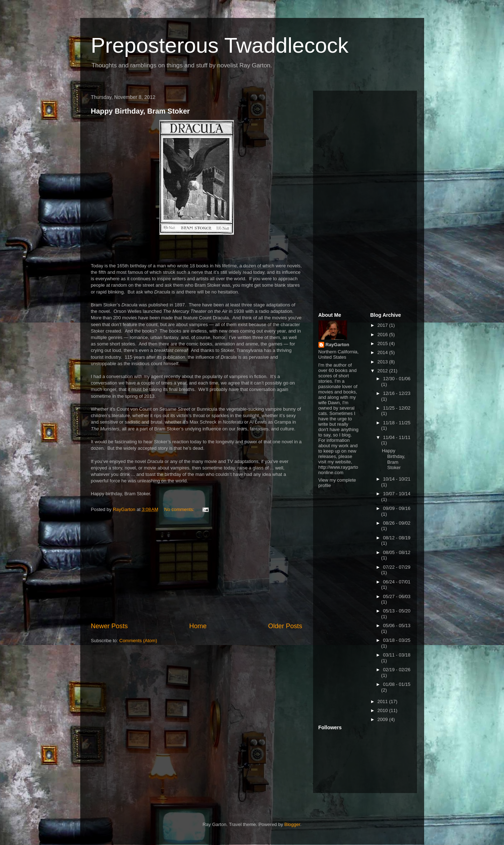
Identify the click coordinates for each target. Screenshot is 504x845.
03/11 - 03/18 (397, 655)
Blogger (292, 824)
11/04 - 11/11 (397, 437)
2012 (383, 371)
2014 (383, 352)
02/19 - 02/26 (397, 670)
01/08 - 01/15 (397, 684)
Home (198, 626)
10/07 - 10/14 (397, 494)
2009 (383, 719)
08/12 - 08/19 (397, 538)
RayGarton (337, 345)
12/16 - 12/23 (397, 393)
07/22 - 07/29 (397, 567)
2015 (383, 343)
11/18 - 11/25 (397, 423)
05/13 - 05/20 (397, 611)
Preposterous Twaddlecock (220, 45)
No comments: (180, 509)
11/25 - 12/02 (397, 408)
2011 (383, 701)
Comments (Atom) (138, 641)
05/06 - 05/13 (397, 626)
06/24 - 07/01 (397, 582)
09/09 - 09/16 (397, 508)
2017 (383, 325)
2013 (383, 362)
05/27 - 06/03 (397, 596)
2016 (383, 335)
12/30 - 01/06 (397, 379)
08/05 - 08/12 (397, 552)
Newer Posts (109, 626)
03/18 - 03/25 (397, 640)
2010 (383, 710)
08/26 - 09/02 (397, 523)
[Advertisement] (197, 568)
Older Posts (285, 626)
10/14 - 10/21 (397, 479)
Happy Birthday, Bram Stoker (140, 111)
